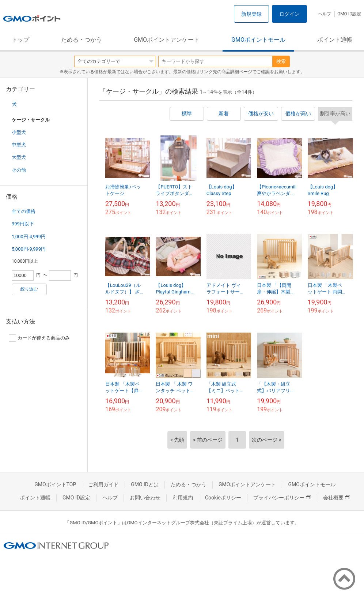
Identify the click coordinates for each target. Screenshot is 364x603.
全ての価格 (24, 211)
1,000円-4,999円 (29, 237)
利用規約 (183, 498)
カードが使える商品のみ (39, 338)
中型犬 (19, 145)
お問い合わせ (145, 498)
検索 (281, 61)
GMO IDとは (145, 484)
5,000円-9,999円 (29, 249)
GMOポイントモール (258, 40)
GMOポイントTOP (55, 484)
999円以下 (23, 224)
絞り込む (29, 289)
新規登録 (251, 14)
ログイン (289, 14)
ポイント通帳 (335, 40)
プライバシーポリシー (282, 498)
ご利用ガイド (103, 484)
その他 (19, 170)
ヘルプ (325, 14)
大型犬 (19, 157)
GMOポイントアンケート (167, 40)
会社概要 (337, 498)
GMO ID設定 (349, 14)
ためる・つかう (81, 40)
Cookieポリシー (223, 498)
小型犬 (19, 132)
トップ (20, 40)
